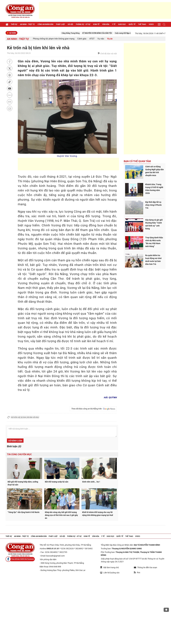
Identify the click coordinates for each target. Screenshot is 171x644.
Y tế (114, 24)
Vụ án (110, 39)
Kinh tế (96, 24)
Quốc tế (132, 24)
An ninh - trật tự (27, 24)
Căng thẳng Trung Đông (82, 33)
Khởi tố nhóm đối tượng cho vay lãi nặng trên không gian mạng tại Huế (98, 514)
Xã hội (70, 24)
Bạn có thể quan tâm (137, 161)
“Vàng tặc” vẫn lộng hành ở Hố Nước (24, 512)
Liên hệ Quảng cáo (110, 573)
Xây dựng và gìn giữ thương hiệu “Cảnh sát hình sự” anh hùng (154, 224)
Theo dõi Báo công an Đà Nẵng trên (93, 409)
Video (151, 24)
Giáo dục (122, 24)
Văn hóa (106, 24)
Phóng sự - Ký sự (83, 24)
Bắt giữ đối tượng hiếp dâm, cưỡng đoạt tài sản (23, 483)
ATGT (92, 39)
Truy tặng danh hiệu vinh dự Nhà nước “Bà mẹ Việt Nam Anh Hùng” (154, 242)
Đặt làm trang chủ (109, 567)
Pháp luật (60, 24)
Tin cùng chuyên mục (19, 454)
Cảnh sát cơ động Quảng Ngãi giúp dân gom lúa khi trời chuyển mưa (155, 171)
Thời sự (14, 24)
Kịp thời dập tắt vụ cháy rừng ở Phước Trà (153, 205)
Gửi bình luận (15, 441)
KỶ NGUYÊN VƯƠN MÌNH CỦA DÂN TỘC (109, 33)
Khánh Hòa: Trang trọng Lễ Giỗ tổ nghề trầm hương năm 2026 (154, 189)
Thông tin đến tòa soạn (145, 567)
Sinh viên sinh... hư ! (91, 482)
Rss (137, 572)
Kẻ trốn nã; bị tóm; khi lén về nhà (25, 417)
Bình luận (14, 446)
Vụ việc (101, 39)
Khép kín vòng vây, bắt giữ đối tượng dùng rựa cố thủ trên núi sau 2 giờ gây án (61, 515)
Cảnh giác (82, 39)
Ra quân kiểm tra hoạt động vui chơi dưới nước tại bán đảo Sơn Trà (153, 260)
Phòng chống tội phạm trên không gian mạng (54, 39)
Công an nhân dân (45, 24)
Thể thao (142, 24)
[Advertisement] (105, 10)
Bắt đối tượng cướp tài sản (57, 482)
